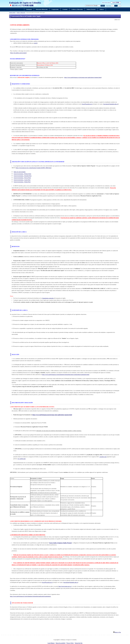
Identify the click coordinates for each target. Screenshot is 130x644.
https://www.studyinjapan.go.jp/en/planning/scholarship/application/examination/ (31, 596)
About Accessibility (61, 643)
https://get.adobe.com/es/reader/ (18, 53)
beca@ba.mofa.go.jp (87, 104)
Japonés (116, 2)
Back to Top (118, 632)
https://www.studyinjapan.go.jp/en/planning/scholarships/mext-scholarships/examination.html (66, 375)
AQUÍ (36, 43)
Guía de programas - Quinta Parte (22, 182)
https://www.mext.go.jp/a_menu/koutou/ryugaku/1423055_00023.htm (33, 168)
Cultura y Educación (21, 13)
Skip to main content (106, 3)
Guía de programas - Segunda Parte (23, 176)
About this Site (79, 643)
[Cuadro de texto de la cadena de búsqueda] (93, 6)
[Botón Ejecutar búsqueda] (103, 6)
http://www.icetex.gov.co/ (65, 586)
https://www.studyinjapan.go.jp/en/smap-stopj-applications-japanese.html (83, 77)
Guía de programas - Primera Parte (22, 174)
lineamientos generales (48, 298)
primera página (12, 13)
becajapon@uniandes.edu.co (111, 104)
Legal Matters (51, 643)
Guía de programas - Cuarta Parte (22, 180)
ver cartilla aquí (22, 459)
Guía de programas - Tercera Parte (22, 178)
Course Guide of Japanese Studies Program (60, 543)
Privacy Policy (70, 643)
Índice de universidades (20, 172)
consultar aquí (103, 457)
